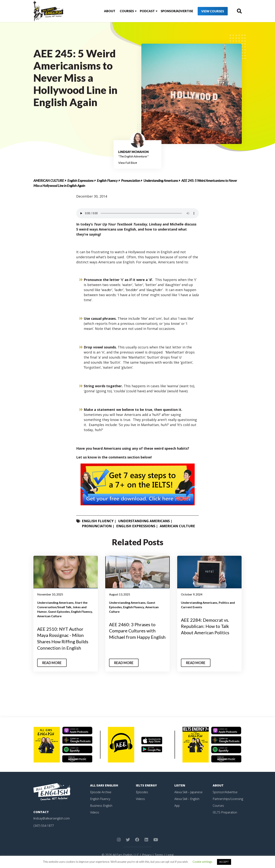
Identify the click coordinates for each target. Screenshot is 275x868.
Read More (52, 663)
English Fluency (107, 180)
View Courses (213, 11)
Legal (170, 855)
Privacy (147, 855)
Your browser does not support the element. (137, 213)
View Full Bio (128, 163)
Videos (95, 812)
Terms (159, 855)
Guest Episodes (59, 611)
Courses (127, 11)
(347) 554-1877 (44, 826)
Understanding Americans (161, 180)
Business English (101, 806)
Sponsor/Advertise (177, 11)
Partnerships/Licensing (228, 799)
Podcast (147, 11)
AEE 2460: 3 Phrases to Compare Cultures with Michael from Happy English (137, 631)
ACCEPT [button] (224, 862)
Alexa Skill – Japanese (188, 792)
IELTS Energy (146, 785)
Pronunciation (131, 180)
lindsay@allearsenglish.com (52, 818)
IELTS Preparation (225, 812)
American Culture (49, 180)
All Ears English (104, 785)
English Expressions (80, 180)
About (110, 11)
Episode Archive (101, 792)
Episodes (142, 792)
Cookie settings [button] (202, 862)
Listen (180, 785)
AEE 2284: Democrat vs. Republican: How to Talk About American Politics (205, 626)
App (177, 806)
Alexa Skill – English (187, 799)
